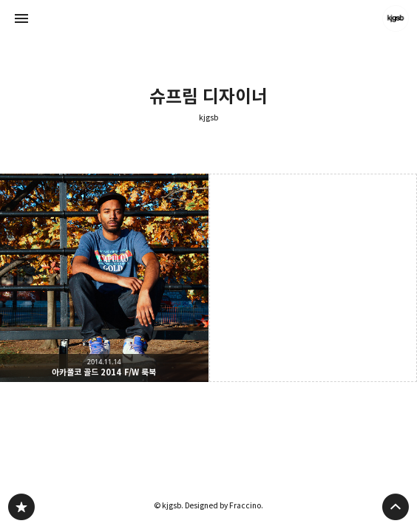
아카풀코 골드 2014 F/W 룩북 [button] (104, 278)
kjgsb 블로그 (21, 507)
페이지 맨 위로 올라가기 (396, 507)
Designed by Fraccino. (224, 505)
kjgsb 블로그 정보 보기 (396, 18)
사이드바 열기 (21, 18)
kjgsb (208, 118)
